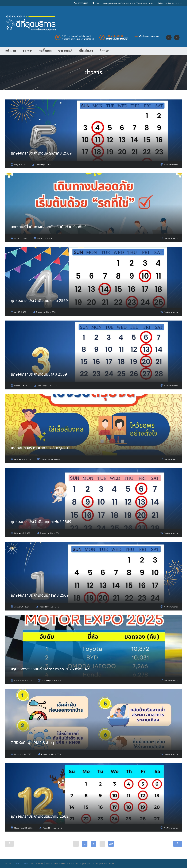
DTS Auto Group (21, 863)
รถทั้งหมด (45, 51)
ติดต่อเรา (105, 51)
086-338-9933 (117, 39)
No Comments (171, 165)
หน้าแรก (10, 51)
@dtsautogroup (149, 36)
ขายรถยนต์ (65, 51)
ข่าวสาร (27, 51)
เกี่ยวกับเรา (86, 51)
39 (111, 844)
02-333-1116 (83, 3)
